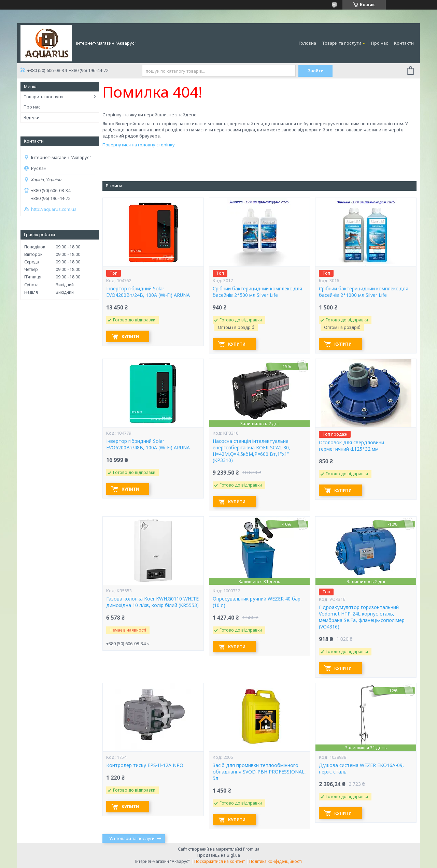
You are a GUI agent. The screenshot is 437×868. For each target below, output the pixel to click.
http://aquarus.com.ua (54, 209)
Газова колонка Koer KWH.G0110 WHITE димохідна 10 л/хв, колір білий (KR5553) (152, 602)
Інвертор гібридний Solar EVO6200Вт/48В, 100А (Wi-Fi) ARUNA (148, 444)
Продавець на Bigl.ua (219, 855)
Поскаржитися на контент (220, 861)
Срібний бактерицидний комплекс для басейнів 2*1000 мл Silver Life (364, 292)
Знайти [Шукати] (316, 71)
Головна (307, 43)
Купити (130, 337)
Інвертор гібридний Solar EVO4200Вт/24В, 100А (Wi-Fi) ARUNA (148, 292)
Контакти (404, 43)
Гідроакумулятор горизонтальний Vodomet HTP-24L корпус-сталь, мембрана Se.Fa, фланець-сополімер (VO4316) (362, 617)
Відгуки (32, 117)
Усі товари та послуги (132, 838)
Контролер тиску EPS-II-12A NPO (145, 765)
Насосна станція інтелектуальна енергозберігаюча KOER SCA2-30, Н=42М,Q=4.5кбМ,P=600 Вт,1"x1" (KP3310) (251, 451)
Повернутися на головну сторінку (139, 145)
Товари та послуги (342, 43)
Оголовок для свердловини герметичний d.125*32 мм (351, 446)
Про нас (380, 43)
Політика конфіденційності (276, 861)
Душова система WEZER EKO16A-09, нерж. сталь (361, 769)
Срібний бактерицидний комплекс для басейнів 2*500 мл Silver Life (257, 292)
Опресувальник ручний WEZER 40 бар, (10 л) (257, 602)
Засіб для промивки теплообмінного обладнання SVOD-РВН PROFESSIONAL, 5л (259, 772)
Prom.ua (251, 849)
